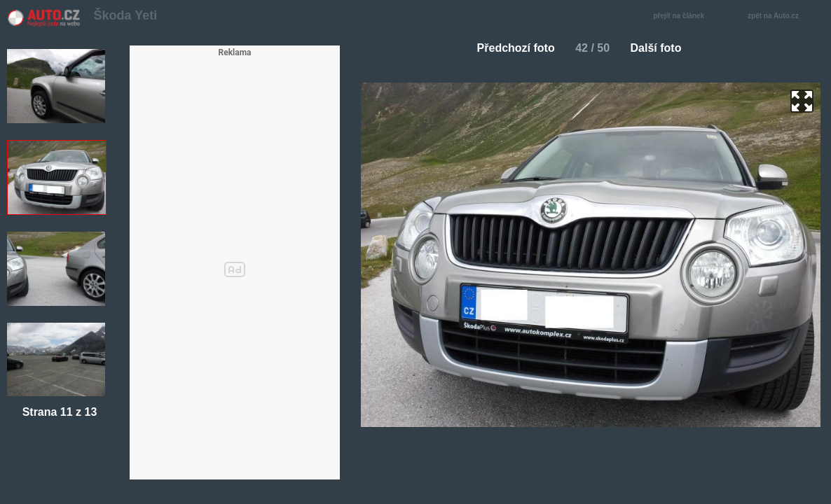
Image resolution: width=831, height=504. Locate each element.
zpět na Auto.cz (781, 16)
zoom (802, 101)
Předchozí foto (510, 48)
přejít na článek (682, 16)
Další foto (662, 48)
